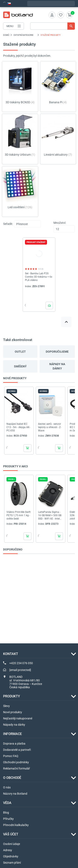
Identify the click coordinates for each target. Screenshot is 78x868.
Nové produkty (13, 712)
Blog (6, 813)
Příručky (8, 819)
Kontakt (11, 654)
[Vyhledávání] (53, 26)
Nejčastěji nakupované (18, 718)
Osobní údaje (12, 844)
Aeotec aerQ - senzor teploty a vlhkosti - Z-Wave (50, 427)
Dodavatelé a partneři (17, 750)
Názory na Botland (15, 794)
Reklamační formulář (17, 768)
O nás (7, 787)
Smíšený (20, 366)
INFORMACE (12, 734)
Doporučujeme (57, 352)
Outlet (20, 352)
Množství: (60, 223)
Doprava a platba (14, 744)
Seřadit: (8, 224)
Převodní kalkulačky (16, 825)
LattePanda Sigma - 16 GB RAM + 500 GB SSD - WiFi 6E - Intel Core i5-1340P (50, 515)
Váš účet (11, 834)
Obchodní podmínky (16, 762)
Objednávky (11, 856)
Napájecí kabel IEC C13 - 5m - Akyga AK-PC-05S (18, 427)
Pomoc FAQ (11, 756)
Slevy (6, 706)
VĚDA (7, 803)
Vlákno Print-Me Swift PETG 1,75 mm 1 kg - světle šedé (19, 515)
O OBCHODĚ (12, 778)
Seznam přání (12, 863)
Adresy (8, 850)
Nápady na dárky (57, 366)
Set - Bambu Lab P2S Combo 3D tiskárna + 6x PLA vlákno (39, 277)
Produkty (12, 696)
